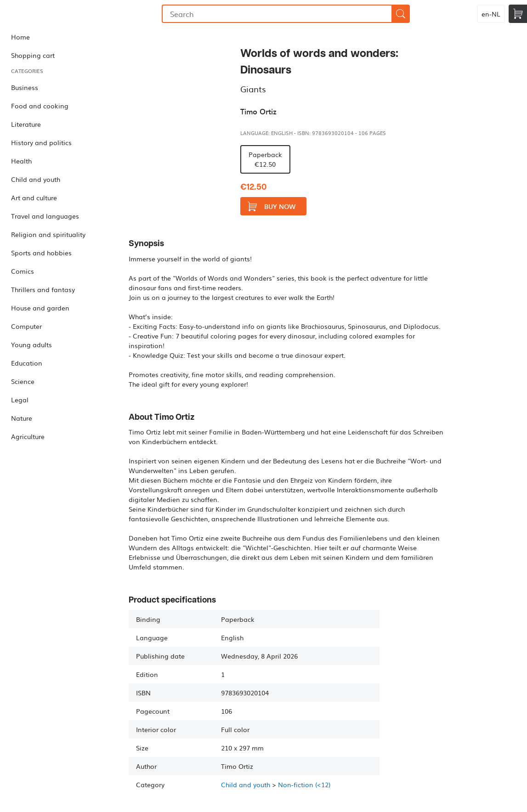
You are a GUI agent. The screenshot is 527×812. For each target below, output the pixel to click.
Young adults (31, 344)
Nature (22, 418)
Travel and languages (45, 216)
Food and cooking (40, 106)
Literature (26, 124)
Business (25, 87)
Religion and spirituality (48, 234)
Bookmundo (47, 14)
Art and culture (34, 197)
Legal (20, 400)
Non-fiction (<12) (304, 784)
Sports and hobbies (41, 253)
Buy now (272, 206)
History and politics (41, 142)
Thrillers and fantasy (43, 289)
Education (27, 363)
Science (23, 381)
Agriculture (28, 436)
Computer (26, 326)
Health (21, 161)
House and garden (40, 308)
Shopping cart (33, 55)
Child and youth (36, 179)
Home (20, 37)
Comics (23, 271)
